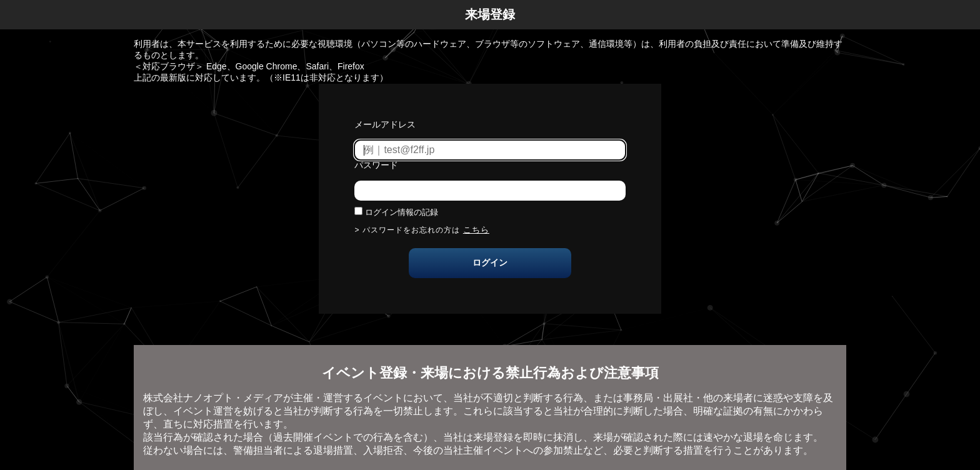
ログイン (490, 262)
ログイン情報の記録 (402, 212)
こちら (476, 230)
